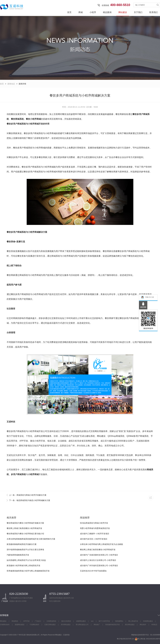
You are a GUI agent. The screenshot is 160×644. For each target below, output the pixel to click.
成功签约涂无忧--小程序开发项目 (94, 539)
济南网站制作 (5, 625)
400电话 (154, 625)
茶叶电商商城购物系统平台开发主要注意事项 (25, 550)
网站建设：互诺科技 (62, 635)
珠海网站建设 (148, 621)
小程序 (93, 12)
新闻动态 (11, 84)
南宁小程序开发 (104, 621)
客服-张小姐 (147, 297)
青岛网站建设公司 (82, 625)
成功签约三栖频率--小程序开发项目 (95, 534)
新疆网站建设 (20, 625)
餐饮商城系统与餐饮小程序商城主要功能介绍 (25, 534)
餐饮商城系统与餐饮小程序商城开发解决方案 (25, 523)
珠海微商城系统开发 (113, 625)
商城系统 (15, 621)
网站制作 (143, 625)
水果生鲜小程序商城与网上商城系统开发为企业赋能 (101, 544)
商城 (81, 12)
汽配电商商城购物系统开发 (18, 555)
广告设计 (38, 621)
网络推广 (97, 625)
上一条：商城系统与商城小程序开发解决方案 (28, 495)
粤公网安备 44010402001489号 (147, 639)
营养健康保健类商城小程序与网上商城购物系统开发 (28, 571)
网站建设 (123, 12)
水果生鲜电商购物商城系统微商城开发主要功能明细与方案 (31, 539)
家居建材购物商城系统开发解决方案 (22, 544)
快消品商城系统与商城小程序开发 (94, 523)
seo (92, 621)
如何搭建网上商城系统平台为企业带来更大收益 (26, 560)
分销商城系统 (51, 621)
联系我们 (154, 12)
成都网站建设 (81, 621)
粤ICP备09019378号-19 (125, 639)
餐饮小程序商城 (33, 119)
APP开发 (26, 621)
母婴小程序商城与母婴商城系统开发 (95, 528)
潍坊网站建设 (130, 625)
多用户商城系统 (18, 474)
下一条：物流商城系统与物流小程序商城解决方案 (30, 500)
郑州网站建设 (66, 625)
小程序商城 (33, 124)
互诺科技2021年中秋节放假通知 (93, 571)
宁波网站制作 (34, 625)
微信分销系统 (66, 621)
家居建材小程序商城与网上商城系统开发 (23, 566)
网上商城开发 (133, 621)
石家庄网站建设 (50, 625)
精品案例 (107, 12)
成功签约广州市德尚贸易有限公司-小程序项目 (99, 566)
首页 (69, 12)
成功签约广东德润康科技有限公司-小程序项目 (99, 555)
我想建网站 (119, 621)
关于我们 (138, 12)
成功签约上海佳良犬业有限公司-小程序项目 (98, 560)
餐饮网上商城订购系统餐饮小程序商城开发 (24, 528)
